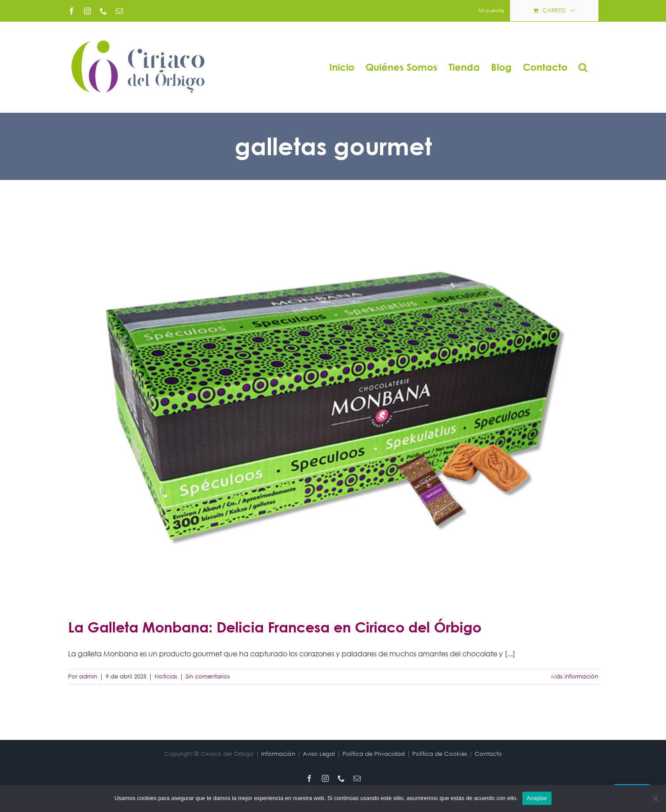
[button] (583, 67)
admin (88, 676)
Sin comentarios (208, 676)
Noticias (166, 676)
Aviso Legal (319, 754)
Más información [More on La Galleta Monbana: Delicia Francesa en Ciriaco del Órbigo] (575, 676)
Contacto (488, 754)
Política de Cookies (440, 754)
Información (278, 754)
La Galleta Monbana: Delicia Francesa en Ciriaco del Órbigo (275, 627)
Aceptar (537, 798)
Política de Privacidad (374, 754)
